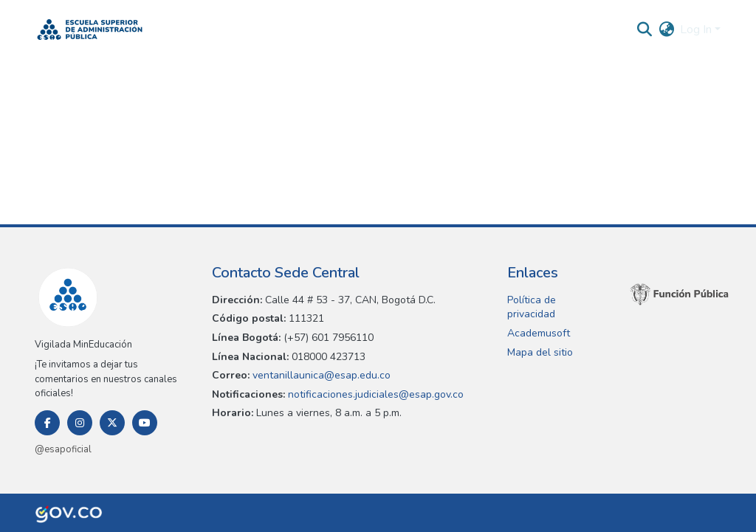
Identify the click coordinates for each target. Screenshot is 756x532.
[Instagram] (80, 423)
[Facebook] (47, 423)
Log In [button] (697, 30)
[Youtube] (145, 423)
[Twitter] (112, 423)
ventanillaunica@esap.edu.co (320, 375)
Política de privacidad (532, 307)
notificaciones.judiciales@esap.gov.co (374, 394)
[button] (90, 30)
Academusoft (539, 333)
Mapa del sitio (540, 352)
